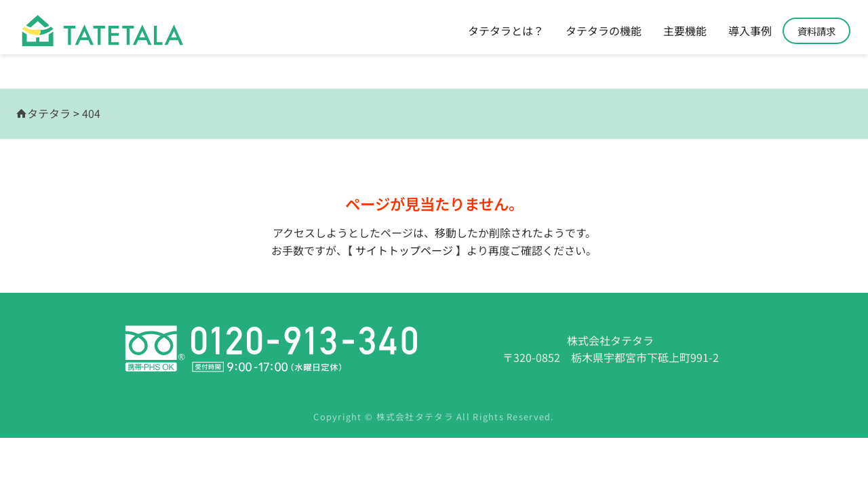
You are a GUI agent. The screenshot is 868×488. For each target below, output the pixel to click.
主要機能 (685, 31)
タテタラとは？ (506, 31)
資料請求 (816, 31)
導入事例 (750, 31)
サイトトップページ (404, 250)
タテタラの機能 (604, 31)
